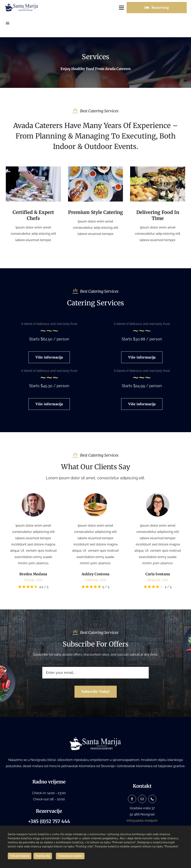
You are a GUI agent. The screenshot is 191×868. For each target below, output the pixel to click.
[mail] (142, 799)
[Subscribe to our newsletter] (96, 692)
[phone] (152, 799)
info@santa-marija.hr (142, 820)
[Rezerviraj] (157, 8)
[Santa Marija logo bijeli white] (96, 738)
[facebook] (132, 799)
